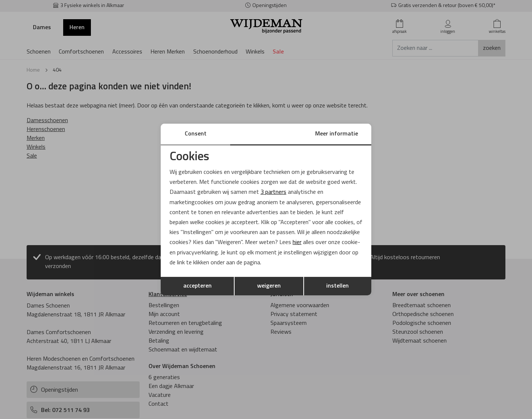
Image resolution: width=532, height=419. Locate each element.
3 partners (273, 192)
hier (297, 243)
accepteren (197, 286)
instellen (337, 286)
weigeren (269, 286)
